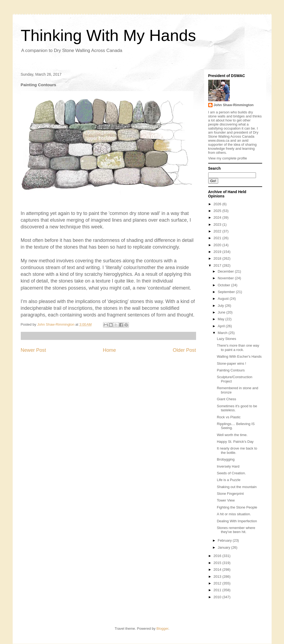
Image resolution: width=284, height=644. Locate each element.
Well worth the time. (232, 435)
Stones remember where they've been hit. (236, 530)
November (226, 278)
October (224, 285)
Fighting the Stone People (237, 507)
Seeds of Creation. (231, 473)
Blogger (162, 629)
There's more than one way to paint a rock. (238, 348)
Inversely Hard (228, 466)
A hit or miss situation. (234, 514)
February (225, 540)
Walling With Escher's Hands (239, 356)
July (221, 306)
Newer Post (33, 350)
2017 (218, 265)
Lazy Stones (227, 339)
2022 (218, 231)
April (222, 326)
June (222, 312)
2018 (218, 258)
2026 (218, 204)
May (221, 319)
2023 (218, 224)
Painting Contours (231, 370)
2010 (218, 597)
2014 (218, 570)
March (223, 333)
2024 (218, 217)
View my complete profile (228, 158)
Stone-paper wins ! (231, 363)
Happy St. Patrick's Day (235, 442)
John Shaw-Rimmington (234, 105)
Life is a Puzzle (229, 480)
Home (109, 350)
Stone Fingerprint (230, 494)
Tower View (226, 500)
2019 (218, 252)
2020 (218, 245)
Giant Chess (227, 399)
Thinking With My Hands (108, 35)
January (224, 547)
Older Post (184, 350)
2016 (218, 556)
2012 (218, 583)
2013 (218, 577)
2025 (218, 211)
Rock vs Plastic (229, 417)
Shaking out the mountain (237, 487)
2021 (218, 238)
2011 (218, 590)
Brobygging (226, 459)
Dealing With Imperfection (237, 521)
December (226, 271)
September (227, 292)
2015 (218, 563)
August (224, 299)
